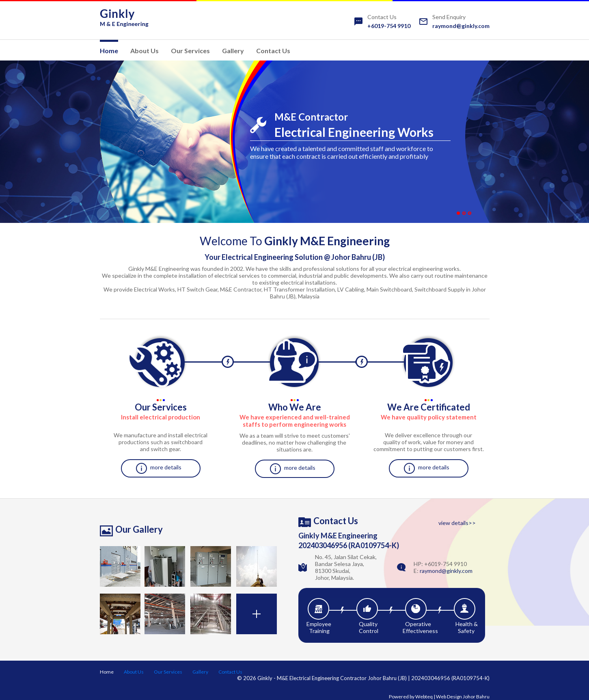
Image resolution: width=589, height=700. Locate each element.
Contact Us (273, 51)
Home (109, 51)
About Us (145, 51)
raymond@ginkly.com (461, 26)
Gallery (233, 51)
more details (166, 467)
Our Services (190, 51)
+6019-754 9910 (389, 26)
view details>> (457, 523)
